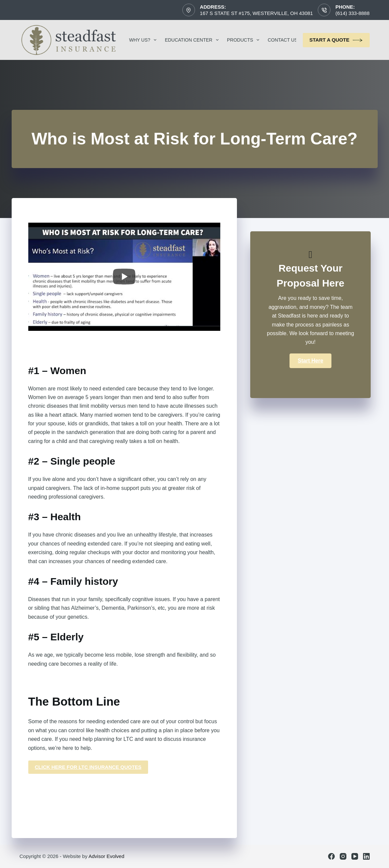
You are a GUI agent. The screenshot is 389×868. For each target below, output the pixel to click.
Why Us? (144, 40)
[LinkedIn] (366, 856)
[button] (310, 361)
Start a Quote (336, 40)
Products (244, 40)
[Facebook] (331, 856)
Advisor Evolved (106, 856)
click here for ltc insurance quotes (88, 767)
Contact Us (287, 40)
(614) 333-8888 (353, 13)
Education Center (193, 40)
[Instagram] (343, 856)
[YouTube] (355, 856)
